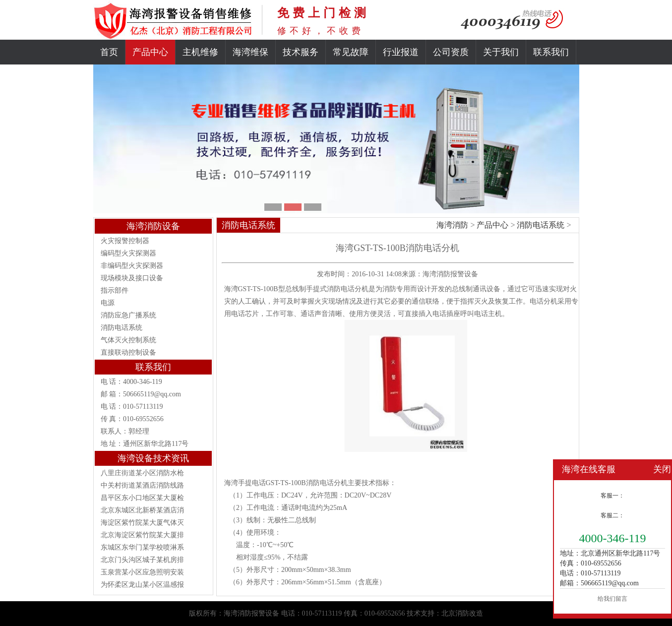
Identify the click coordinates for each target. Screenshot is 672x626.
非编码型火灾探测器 (132, 266)
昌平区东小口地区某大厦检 (142, 498)
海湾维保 (250, 52)
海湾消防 (452, 225)
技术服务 (301, 52)
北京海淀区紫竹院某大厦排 (142, 535)
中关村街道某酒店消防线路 (142, 485)
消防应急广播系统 (128, 315)
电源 (108, 303)
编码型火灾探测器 (128, 253)
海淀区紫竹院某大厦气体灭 (142, 523)
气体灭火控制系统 (128, 340)
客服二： (612, 515)
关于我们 (501, 52)
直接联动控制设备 (128, 352)
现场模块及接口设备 (132, 278)
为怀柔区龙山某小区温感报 (142, 585)
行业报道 (401, 52)
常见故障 (351, 52)
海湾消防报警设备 (450, 274)
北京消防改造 (462, 613)
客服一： (612, 496)
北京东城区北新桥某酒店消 (142, 510)
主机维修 (200, 52)
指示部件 (115, 290)
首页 (109, 52)
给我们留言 (612, 599)
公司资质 (451, 52)
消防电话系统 (122, 328)
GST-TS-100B (286, 483)
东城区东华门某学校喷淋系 (142, 547)
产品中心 (150, 52)
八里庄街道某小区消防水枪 (142, 473)
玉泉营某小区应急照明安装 (142, 572)
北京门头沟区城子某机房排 (142, 560)
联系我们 (551, 52)
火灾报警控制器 (125, 241)
